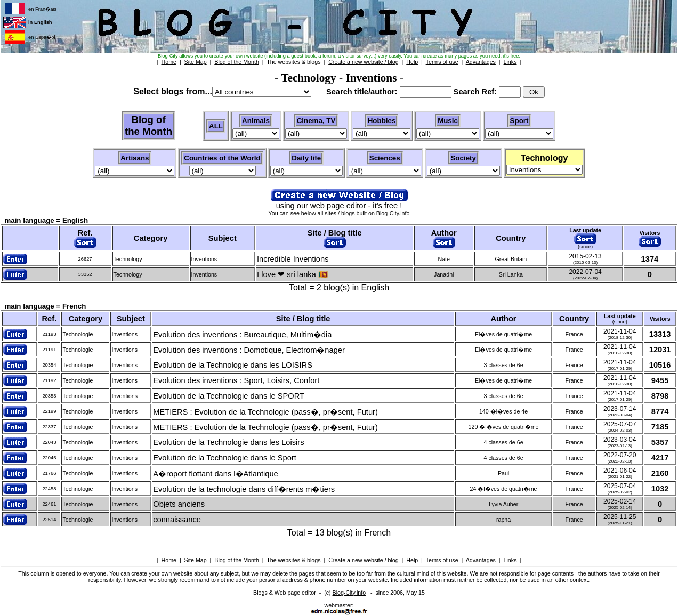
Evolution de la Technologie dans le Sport (225, 458)
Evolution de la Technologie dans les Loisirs (228, 442)
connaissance (177, 520)
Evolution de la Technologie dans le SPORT (229, 396)
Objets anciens (179, 504)
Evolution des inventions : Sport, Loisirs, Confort (236, 380)
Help (412, 560)
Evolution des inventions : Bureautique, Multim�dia (242, 335)
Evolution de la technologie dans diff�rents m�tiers (244, 489)
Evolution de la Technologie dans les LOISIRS (233, 365)
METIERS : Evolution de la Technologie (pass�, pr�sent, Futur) (265, 412)
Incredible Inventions (293, 259)
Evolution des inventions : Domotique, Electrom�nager (249, 350)
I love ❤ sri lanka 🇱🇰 (292, 274)
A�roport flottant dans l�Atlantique (216, 474)
